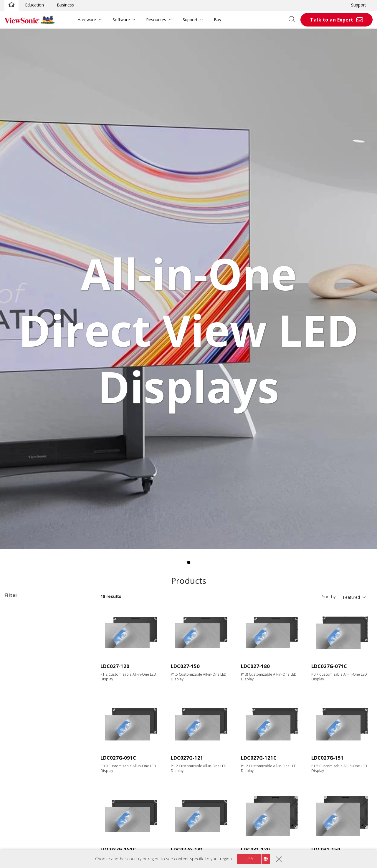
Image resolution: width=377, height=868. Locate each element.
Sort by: (329, 597)
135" (18, 669)
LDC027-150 (185, 666)
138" (18, 677)
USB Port (23, 795)
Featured (351, 597)
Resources (156, 20)
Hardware (87, 20)
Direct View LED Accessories (41, 645)
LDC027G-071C (329, 666)
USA (249, 859)
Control (18, 819)
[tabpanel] (188, 289)
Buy (218, 20)
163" (18, 685)
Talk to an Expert (332, 20)
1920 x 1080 (25, 716)
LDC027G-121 (187, 758)
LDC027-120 (115, 666)
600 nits (21, 756)
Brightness (21, 748)
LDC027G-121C (259, 758)
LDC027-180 (255, 666)
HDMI (19, 779)
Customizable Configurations (32, 616)
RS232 (20, 835)
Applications (23, 630)
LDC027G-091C (118, 758)
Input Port (20, 772)
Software (121, 20)
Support (359, 5)
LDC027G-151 (328, 758)
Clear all (81, 608)
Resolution (21, 709)
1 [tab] (188, 563)
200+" (19, 693)
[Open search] (294, 20)
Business (65, 5)
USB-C (20, 803)
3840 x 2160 (25, 732)
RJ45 (18, 827)
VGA (18, 787)
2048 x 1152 (25, 724)
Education (34, 5)
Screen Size (22, 661)
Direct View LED (29, 638)
